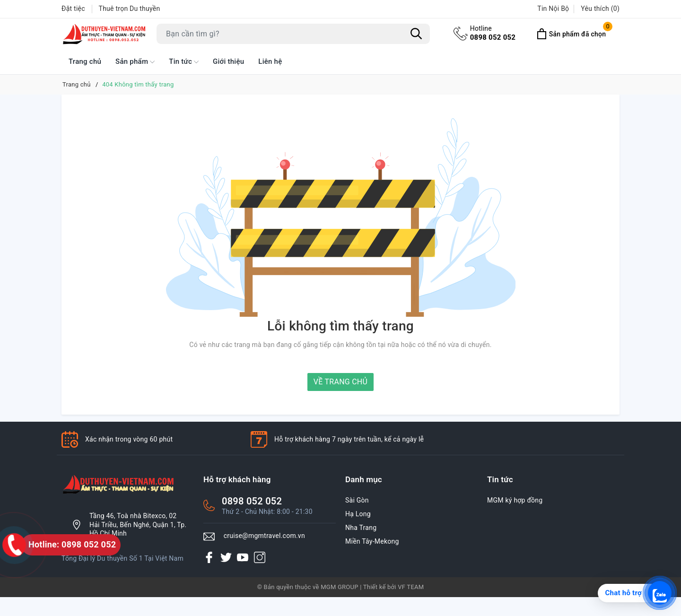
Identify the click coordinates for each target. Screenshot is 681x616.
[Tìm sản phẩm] (293, 34)
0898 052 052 (493, 33)
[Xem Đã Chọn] (571, 34)
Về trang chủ (340, 382)
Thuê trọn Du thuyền (130, 9)
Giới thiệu (228, 61)
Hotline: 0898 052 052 (72, 544)
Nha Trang (361, 528)
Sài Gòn (357, 500)
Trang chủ (85, 61)
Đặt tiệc (73, 9)
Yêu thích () (600, 9)
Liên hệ (270, 61)
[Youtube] (243, 557)
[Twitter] (226, 557)
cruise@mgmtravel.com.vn (264, 536)
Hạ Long (358, 514)
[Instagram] (260, 557)
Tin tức (184, 62)
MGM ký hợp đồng (515, 500)
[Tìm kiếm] (416, 34)
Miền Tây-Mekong (372, 541)
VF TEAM (411, 587)
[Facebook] (209, 557)
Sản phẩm (135, 62)
